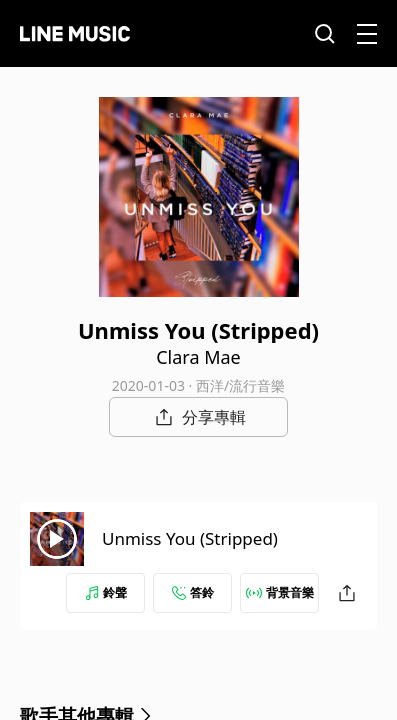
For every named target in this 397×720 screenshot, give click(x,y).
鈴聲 (106, 592)
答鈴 (193, 592)
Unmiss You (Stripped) (190, 538)
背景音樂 (280, 592)
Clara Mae (198, 357)
